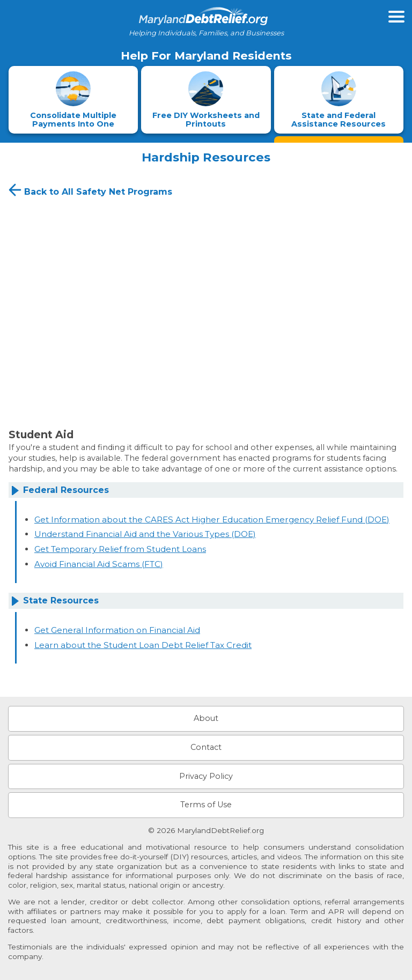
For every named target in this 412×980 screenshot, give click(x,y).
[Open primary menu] (396, 17)
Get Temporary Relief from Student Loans (120, 549)
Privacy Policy (206, 776)
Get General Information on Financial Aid (117, 630)
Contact (206, 747)
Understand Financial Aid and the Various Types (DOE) (145, 534)
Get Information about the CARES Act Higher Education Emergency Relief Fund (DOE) (212, 520)
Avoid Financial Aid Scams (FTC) (99, 564)
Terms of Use (206, 805)
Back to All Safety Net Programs (89, 190)
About (206, 718)
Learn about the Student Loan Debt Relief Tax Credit (143, 645)
